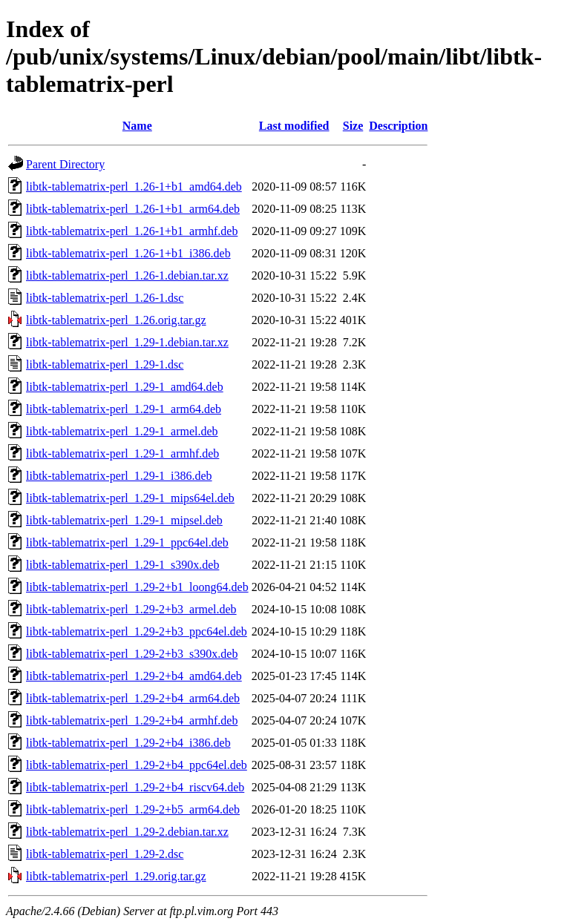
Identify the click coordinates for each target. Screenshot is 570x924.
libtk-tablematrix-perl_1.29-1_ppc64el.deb (127, 542)
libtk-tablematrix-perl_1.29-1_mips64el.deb (130, 498)
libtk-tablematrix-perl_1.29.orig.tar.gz (116, 876)
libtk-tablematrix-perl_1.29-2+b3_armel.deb (131, 609)
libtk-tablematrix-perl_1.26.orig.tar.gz (116, 320)
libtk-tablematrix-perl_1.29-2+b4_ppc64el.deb (137, 765)
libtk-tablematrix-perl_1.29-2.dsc (105, 854)
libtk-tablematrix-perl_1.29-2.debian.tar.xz (127, 832)
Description (398, 126)
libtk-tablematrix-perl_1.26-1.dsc (105, 298)
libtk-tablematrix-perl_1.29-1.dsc (105, 364)
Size (353, 126)
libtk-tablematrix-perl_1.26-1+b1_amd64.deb (134, 187)
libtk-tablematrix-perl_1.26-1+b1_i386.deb (128, 253)
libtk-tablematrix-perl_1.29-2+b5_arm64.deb (133, 809)
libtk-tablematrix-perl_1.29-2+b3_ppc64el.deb (137, 631)
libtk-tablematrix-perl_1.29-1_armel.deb (122, 431)
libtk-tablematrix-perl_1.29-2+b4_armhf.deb (132, 720)
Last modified (294, 126)
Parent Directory (65, 164)
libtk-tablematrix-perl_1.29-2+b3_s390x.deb (132, 654)
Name (137, 126)
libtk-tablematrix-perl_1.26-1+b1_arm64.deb (133, 209)
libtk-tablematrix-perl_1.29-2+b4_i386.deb (128, 743)
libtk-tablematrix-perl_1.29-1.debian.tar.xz (127, 342)
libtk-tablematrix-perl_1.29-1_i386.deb (119, 476)
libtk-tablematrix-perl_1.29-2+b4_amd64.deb (134, 676)
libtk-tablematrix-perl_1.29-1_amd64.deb (125, 387)
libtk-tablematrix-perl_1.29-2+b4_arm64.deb (133, 698)
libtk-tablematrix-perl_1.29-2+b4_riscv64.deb (135, 787)
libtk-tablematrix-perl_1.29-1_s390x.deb (122, 565)
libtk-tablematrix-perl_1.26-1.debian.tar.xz (127, 275)
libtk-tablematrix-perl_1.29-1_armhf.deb (122, 453)
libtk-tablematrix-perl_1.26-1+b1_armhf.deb (132, 231)
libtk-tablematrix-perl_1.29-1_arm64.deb (124, 409)
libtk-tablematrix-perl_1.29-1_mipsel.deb (124, 520)
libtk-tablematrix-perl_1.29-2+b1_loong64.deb (137, 587)
